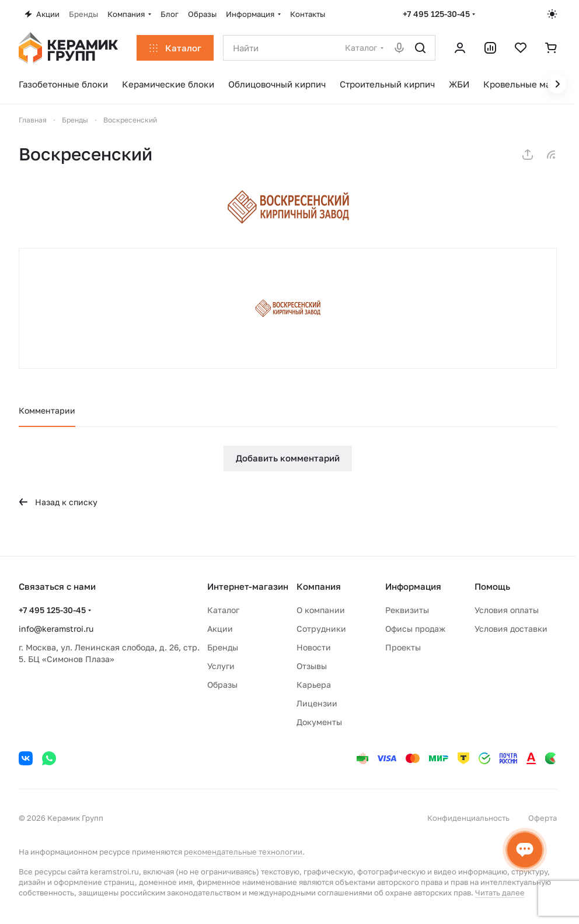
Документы (319, 722)
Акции (220, 629)
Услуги (221, 666)
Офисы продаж (415, 629)
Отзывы (312, 666)
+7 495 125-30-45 (436, 14)
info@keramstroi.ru (56, 629)
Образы (222, 685)
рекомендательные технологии (243, 852)
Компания (319, 586)
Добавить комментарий (288, 458)
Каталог (223, 610)
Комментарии (47, 410)
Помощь (492, 586)
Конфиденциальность (468, 818)
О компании (321, 610)
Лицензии (317, 703)
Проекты (403, 647)
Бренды (223, 647)
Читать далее (500, 892)
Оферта (543, 818)
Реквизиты (407, 610)
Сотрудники (321, 629)
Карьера (314, 685)
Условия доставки (511, 629)
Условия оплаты (507, 610)
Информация (413, 586)
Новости (314, 647)
